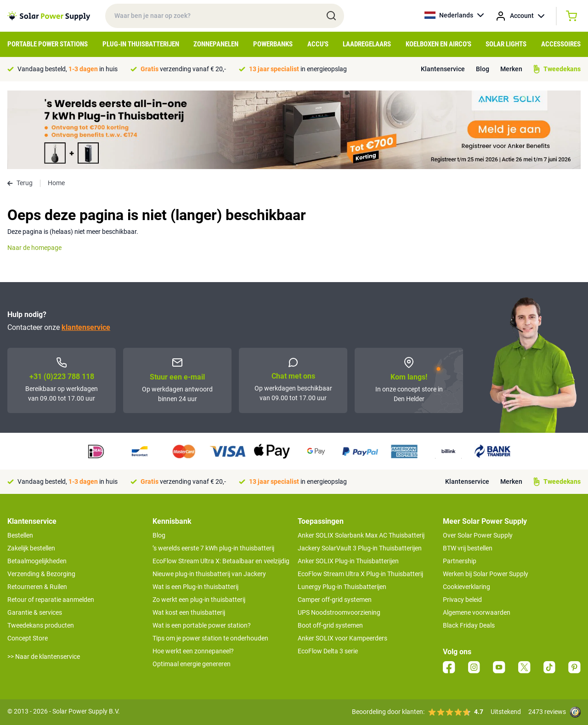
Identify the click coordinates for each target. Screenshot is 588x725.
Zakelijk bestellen (31, 548)
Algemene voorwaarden (477, 612)
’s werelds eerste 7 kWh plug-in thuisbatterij (213, 548)
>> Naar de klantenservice (44, 657)
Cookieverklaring (466, 587)
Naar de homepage (34, 248)
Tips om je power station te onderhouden (210, 638)
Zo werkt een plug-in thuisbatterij (199, 600)
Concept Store (28, 638)
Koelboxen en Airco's (438, 44)
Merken (511, 69)
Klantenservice (443, 69)
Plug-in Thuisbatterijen (141, 44)
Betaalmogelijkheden (37, 561)
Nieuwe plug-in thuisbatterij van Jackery (209, 574)
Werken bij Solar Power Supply (486, 574)
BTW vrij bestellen (468, 548)
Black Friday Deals (469, 625)
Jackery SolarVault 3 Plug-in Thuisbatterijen (360, 548)
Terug (20, 183)
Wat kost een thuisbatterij (189, 612)
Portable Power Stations (48, 44)
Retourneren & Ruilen (37, 587)
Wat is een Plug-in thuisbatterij (195, 587)
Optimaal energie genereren (192, 664)
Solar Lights (506, 44)
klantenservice (86, 327)
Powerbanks (273, 44)
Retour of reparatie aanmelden (51, 600)
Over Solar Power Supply (478, 535)
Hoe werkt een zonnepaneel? (193, 651)
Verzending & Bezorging (41, 574)
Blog (483, 69)
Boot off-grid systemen (330, 625)
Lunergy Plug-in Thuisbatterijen (342, 587)
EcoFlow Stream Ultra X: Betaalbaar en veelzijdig (221, 561)
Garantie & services (35, 612)
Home (56, 183)
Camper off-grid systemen (335, 600)
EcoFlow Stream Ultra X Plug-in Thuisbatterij (360, 574)
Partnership (460, 561)
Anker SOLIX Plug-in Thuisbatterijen (348, 561)
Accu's (318, 44)
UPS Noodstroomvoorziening (339, 612)
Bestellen (20, 535)
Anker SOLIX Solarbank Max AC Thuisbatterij (361, 535)
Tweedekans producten (41, 625)
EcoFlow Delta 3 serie (328, 651)
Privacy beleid (462, 600)
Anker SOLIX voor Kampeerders (342, 638)
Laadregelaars (367, 44)
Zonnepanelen (216, 44)
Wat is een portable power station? (202, 625)
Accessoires (561, 44)
